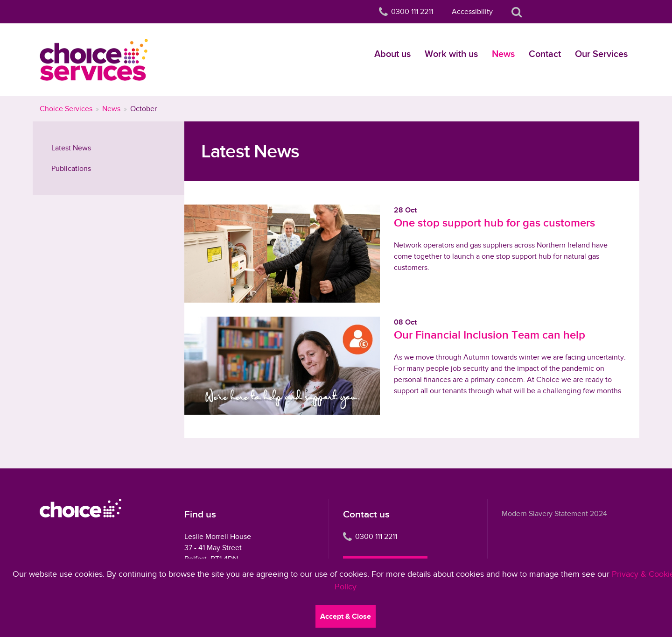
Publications (71, 169)
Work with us (451, 54)
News (503, 54)
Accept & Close (346, 616)
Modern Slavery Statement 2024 (554, 514)
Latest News (71, 148)
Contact (545, 54)
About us (392, 54)
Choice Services (66, 109)
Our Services (601, 54)
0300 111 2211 (370, 537)
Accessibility (472, 12)
